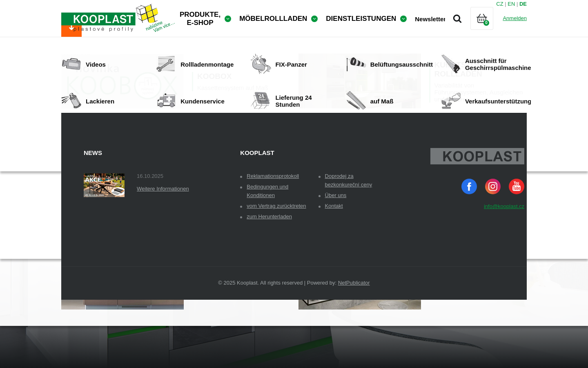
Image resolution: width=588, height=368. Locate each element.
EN (511, 4)
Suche (457, 18)
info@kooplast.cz (504, 259)
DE (523, 4)
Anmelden (515, 18)
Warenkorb (489, 28)
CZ (500, 4)
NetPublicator (354, 336)
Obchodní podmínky (111, 149)
